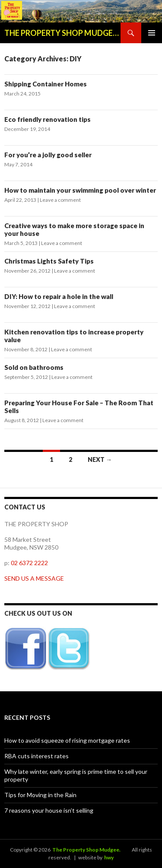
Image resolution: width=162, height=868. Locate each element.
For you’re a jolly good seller (48, 155)
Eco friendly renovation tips (48, 119)
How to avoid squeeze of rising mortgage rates (67, 740)
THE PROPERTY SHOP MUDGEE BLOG (62, 33)
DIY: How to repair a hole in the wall (59, 296)
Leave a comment (60, 200)
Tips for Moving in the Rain (40, 795)
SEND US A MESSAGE (34, 578)
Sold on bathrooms (34, 367)
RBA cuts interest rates (37, 756)
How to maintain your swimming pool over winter (80, 190)
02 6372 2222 (29, 563)
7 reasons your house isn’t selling (49, 810)
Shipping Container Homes (46, 84)
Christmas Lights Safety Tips (49, 261)
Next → (100, 459)
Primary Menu (152, 33)
